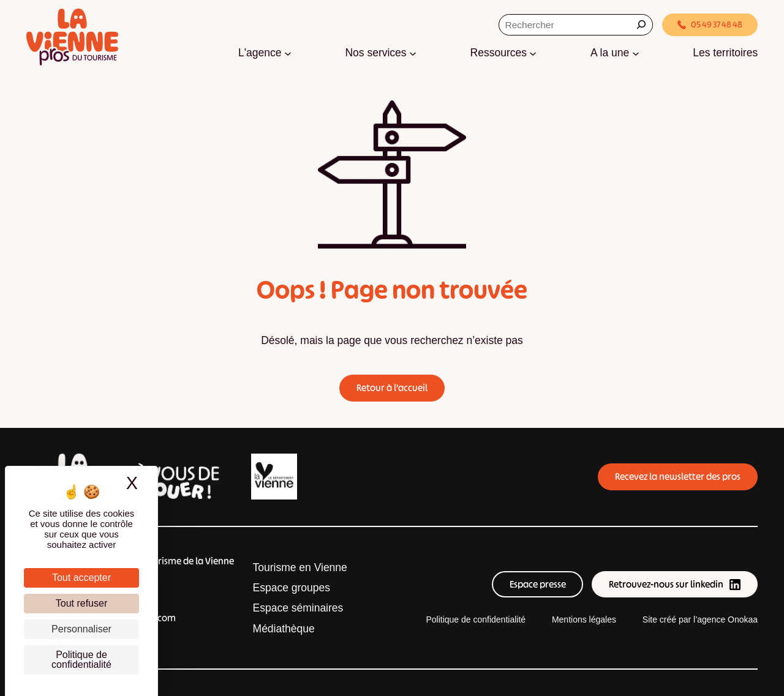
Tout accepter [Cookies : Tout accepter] (81, 578)
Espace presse (538, 584)
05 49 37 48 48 (710, 24)
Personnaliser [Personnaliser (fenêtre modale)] (81, 629)
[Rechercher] (641, 25)
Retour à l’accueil (392, 388)
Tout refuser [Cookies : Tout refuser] (81, 603)
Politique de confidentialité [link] (81, 660)
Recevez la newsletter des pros (678, 477)
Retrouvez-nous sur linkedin (674, 584)
